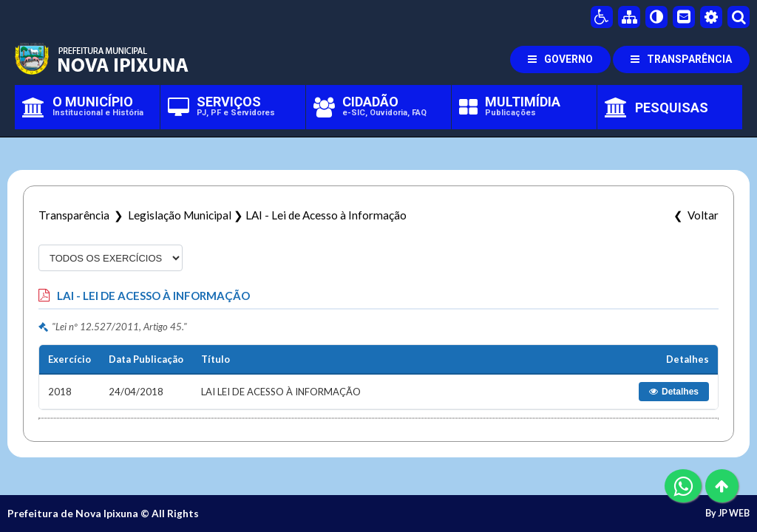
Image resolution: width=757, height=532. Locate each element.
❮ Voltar (694, 215)
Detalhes (674, 392)
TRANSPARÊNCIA (681, 59)
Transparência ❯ (83, 215)
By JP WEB (727, 514)
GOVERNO (560, 59)
